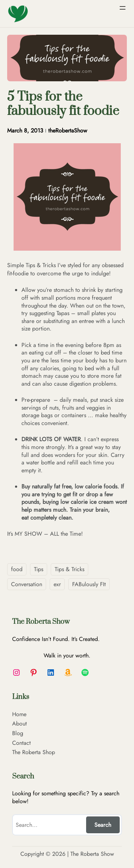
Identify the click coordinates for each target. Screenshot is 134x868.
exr (57, 584)
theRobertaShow (68, 131)
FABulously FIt (89, 584)
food (17, 569)
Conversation (27, 584)
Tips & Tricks (70, 569)
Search (103, 825)
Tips (39, 569)
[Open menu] (123, 8)
